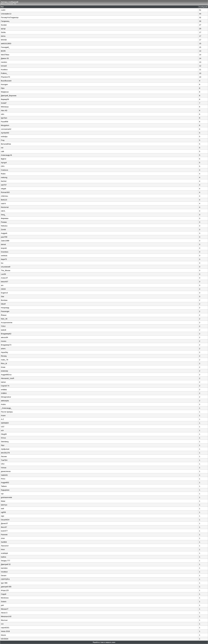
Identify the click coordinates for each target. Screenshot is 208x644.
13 (200, 62)
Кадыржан (5, 490)
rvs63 (3, 10)
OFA (3, 166)
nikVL (3, 211)
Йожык (4, 315)
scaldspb (4, 553)
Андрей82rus (6, 375)
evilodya (4, 137)
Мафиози (5, 92)
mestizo (4, 62)
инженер (4, 371)
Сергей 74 (5, 386)
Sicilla (3, 32)
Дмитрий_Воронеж (9, 96)
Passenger (5, 311)
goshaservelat (6, 497)
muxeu (4, 341)
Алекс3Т (4, 278)
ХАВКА (4, 393)
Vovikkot (4, 572)
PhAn (3, 479)
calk (3, 151)
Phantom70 (5, 77)
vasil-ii (3, 203)
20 (200, 29)
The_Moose (6, 270)
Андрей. (4, 233)
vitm (3, 114)
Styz (3, 445)
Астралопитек (7, 323)
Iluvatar (4, 25)
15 (200, 44)
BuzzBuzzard (6, 81)
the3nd (4, 181)
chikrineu (4, 196)
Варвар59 (5, 99)
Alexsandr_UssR (7, 378)
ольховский (6, 267)
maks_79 (5, 360)
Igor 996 (4, 583)
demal (3, 244)
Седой (4, 594)
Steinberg (5, 442)
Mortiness (5, 598)
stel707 (4, 185)
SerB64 (4, 542)
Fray (3, 140)
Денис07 (4, 523)
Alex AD (4, 110)
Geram (4, 576)
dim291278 (5, 453)
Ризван (4, 222)
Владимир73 (6, 345)
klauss (3, 635)
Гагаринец (5, 21)
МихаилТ (5, 609)
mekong (4, 177)
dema (3, 36)
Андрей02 (5, 483)
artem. (3, 349)
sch (2, 430)
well (2, 509)
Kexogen (4, 84)
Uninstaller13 (6, 14)
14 (200, 51)
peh (2, 605)
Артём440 (5, 133)
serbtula (4, 256)
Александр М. (7, 155)
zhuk (3, 538)
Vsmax (4, 468)
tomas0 (4, 66)
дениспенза (6, 471)
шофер (4, 389)
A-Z (2, 419)
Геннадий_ (5, 47)
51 (200, 10)
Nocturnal (5, 207)
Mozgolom (5, 125)
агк (2, 285)
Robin (3, 174)
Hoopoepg (5, 308)
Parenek (4, 535)
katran (3, 382)
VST (3, 427)
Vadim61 (4, 475)
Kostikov (4, 70)
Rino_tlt (4, 363)
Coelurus (4, 170)
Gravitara (5, 252)
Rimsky (4, 356)
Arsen (3, 416)
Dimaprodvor (6, 397)
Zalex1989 (5, 241)
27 (200, 25)
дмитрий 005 (6, 587)
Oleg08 (4, 434)
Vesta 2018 (5, 631)
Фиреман (5, 218)
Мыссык (4, 620)
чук (2, 494)
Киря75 (4, 259)
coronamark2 (6, 129)
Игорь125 (5, 590)
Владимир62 (6, 334)
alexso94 (4, 337)
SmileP (4, 103)
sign (3, 516)
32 (200, 17)
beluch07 (5, 282)
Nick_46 (4, 319)
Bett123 (4, 200)
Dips (3, 88)
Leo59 (3, 274)
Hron (3, 549)
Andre (3, 404)
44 (200, 14)
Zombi (3, 230)
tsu (2, 263)
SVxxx (3, 438)
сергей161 (5, 628)
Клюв (3, 367)
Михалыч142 (6, 616)
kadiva (4, 557)
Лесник (4, 456)
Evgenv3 (4, 293)
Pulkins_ (4, 73)
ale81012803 (6, 44)
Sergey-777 (6, 561)
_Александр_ (6, 408)
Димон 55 (5, 58)
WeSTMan (5, 55)
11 (200, 70)
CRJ (3, 464)
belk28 (4, 330)
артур (3, 29)
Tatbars (4, 486)
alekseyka (5, 401)
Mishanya (5, 107)
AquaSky (4, 352)
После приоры (7, 412)
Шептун (4, 505)
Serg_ (3, 215)
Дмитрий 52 (6, 564)
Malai (3, 501)
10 (200, 73)
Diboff (3, 304)
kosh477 (4, 531)
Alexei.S (4, 613)
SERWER (5, 423)
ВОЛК (3, 51)
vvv (2, 624)
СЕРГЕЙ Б (5, 579)
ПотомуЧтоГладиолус (10, 17)
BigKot (4, 159)
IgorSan (4, 118)
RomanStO (5, 192)
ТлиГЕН (4, 460)
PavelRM (5, 122)
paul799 (4, 237)
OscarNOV (5, 520)
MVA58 (4, 40)
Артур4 (4, 163)
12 (200, 66)
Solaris (4, 602)
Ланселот (5, 546)
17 (200, 32)
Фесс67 (4, 527)
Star (3, 296)
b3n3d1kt (5, 639)
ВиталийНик (6, 144)
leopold (4, 248)
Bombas (4, 300)
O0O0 (3, 289)
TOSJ (3, 326)
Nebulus (4, 226)
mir (2, 148)
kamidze (4, 568)
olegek (4, 189)
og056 (3, 512)
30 (200, 21)
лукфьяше (5, 449)
